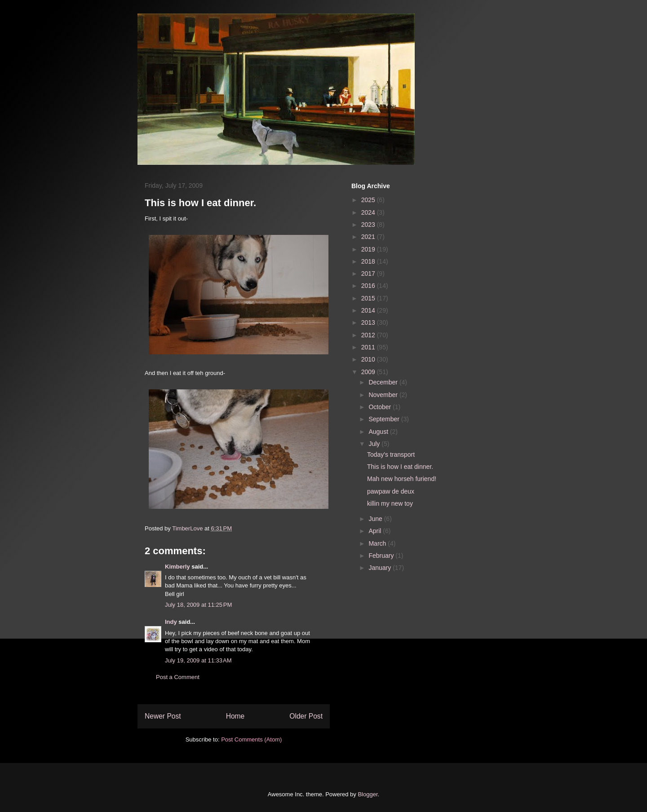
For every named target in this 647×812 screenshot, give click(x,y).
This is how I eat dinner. (400, 467)
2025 (369, 200)
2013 (369, 322)
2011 (369, 347)
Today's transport (391, 455)
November (384, 395)
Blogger (368, 794)
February (382, 556)
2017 (369, 274)
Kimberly (177, 567)
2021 (369, 237)
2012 (369, 335)
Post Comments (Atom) (251, 739)
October (381, 407)
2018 (369, 261)
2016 (369, 286)
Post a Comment (178, 677)
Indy (171, 622)
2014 (369, 310)
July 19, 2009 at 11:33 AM (198, 660)
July (375, 444)
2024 (369, 212)
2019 (369, 249)
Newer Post (163, 716)
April (376, 531)
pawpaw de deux (391, 491)
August (379, 432)
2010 (369, 359)
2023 (369, 225)
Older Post (306, 716)
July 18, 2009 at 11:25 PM (198, 605)
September (385, 419)
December (384, 382)
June (376, 519)
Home (235, 716)
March (378, 543)
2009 (369, 372)
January (381, 568)
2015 (369, 298)
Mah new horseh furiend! (402, 479)
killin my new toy (390, 503)
